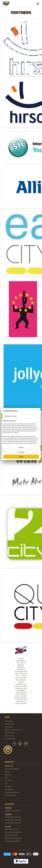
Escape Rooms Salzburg (13, 838)
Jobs (6, 783)
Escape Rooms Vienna (12, 841)
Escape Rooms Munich (12, 811)
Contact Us (9, 766)
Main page (9, 721)
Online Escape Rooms (12, 792)
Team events (9, 736)
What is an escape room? (13, 730)
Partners (8, 786)
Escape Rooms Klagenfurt (14, 832)
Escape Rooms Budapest (13, 817)
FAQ (6, 778)
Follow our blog (10, 739)
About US (8, 775)
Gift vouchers (9, 724)
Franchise (8, 781)
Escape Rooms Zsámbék (13, 823)
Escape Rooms (10, 733)
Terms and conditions (12, 769)
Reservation (9, 727)
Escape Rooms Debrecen (13, 820)
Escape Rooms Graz (12, 829)
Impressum (9, 789)
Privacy (7, 772)
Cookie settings (10, 795)
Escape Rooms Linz (11, 835)
